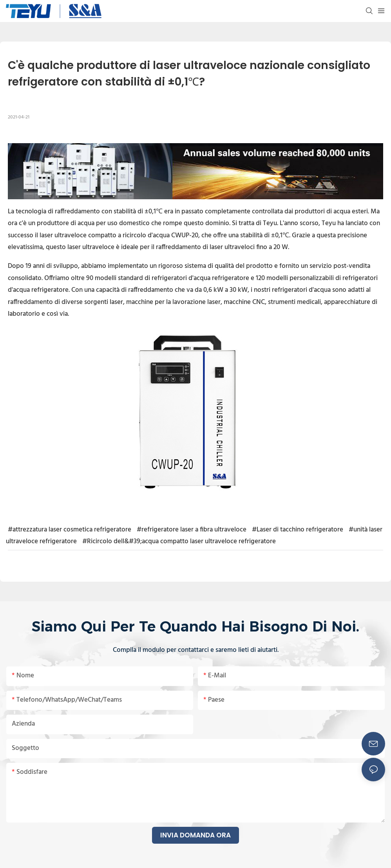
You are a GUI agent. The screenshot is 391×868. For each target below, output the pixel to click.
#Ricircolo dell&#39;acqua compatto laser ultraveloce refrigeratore (179, 541)
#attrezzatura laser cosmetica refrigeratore (70, 530)
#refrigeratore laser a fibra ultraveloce (192, 530)
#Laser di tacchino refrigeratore (298, 530)
